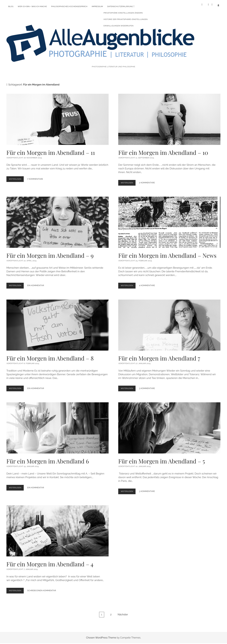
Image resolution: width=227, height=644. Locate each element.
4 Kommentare (149, 283)
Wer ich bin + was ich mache (32, 6)
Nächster (123, 612)
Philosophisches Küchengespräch (69, 6)
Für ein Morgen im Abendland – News (169, 219)
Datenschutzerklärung (120, 6)
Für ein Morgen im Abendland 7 (169, 322)
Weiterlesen (17, 177)
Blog (11, 6)
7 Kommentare (37, 176)
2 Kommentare (149, 180)
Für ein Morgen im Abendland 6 (58, 425)
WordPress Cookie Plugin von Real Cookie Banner (28, 642)
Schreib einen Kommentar (43, 588)
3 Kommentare (149, 386)
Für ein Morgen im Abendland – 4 (58, 528)
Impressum (97, 6)
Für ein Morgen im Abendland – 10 (169, 117)
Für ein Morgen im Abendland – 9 (58, 219)
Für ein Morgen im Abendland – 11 (58, 117)
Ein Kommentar (37, 283)
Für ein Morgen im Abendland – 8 (58, 322)
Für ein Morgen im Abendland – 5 (169, 425)
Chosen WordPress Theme (101, 635)
